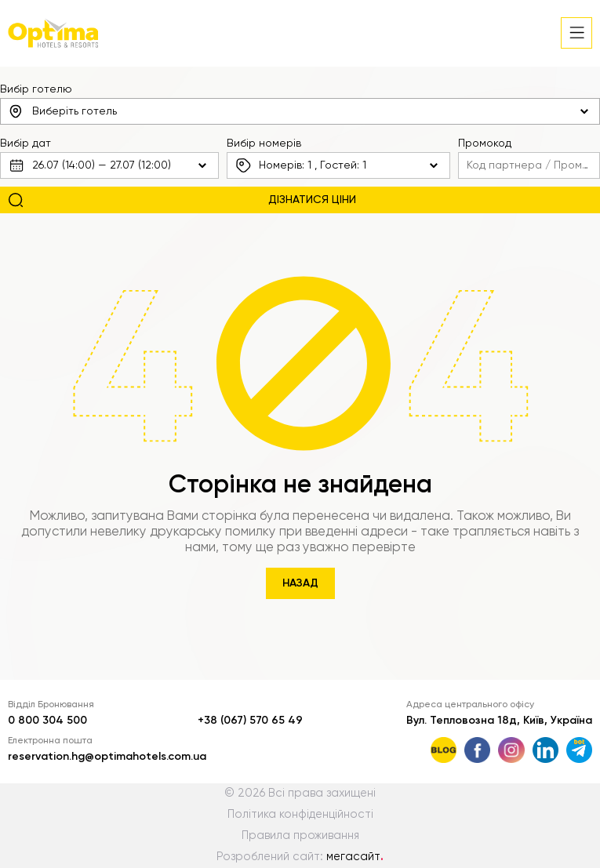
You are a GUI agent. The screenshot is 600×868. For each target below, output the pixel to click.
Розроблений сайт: (300, 857)
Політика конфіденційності (300, 815)
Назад (300, 583)
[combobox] (300, 111)
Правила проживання (300, 836)
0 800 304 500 (47, 721)
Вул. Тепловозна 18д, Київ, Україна (499, 721)
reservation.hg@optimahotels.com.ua (107, 757)
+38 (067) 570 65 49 (250, 721)
